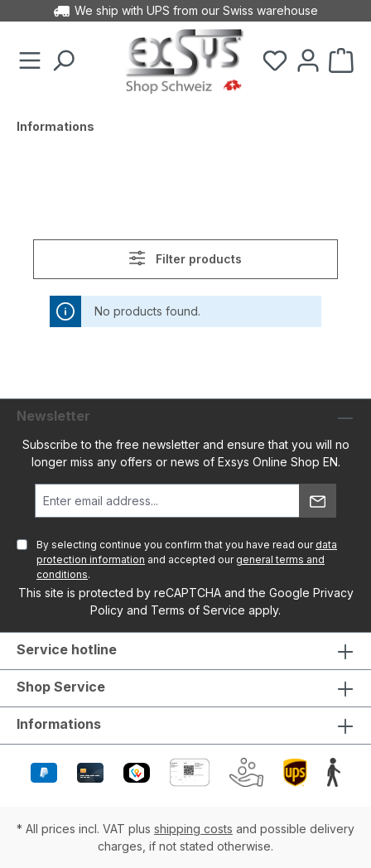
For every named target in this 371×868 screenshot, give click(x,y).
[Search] (63, 61)
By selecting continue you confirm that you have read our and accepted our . (187, 559)
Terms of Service (198, 610)
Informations (59, 724)
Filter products (185, 258)
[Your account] (308, 61)
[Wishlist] (275, 61)
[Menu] (30, 61)
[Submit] (318, 501)
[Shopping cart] (341, 61)
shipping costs (193, 829)
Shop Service (61, 687)
